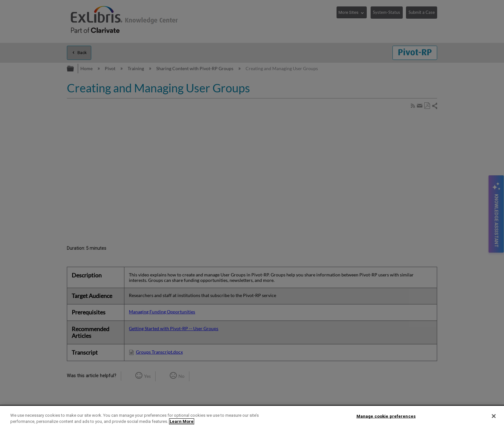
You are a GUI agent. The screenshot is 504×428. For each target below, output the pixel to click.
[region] (252, 417)
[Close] (494, 416)
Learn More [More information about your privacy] (182, 421)
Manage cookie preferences (386, 416)
